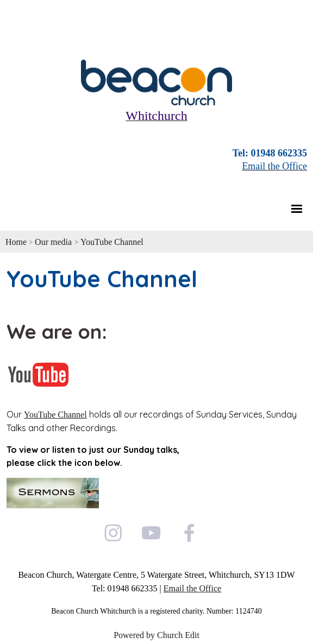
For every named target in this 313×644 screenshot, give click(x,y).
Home (16, 242)
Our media (54, 242)
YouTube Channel (112, 242)
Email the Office (192, 588)
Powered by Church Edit (156, 635)
